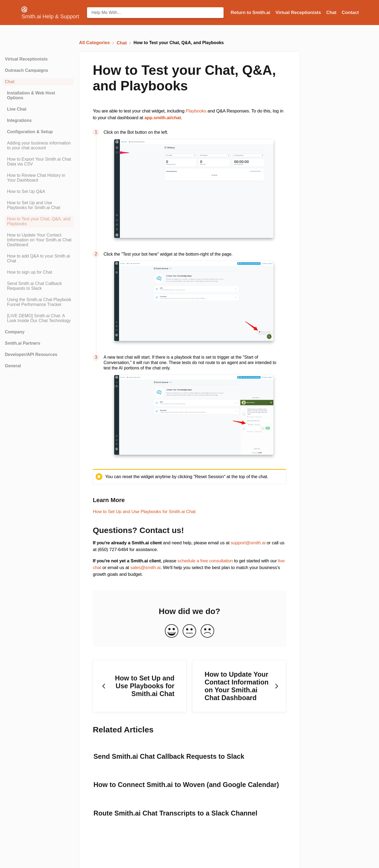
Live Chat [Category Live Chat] (17, 109)
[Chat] (122, 43)
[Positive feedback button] (172, 631)
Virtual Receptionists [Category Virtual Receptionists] (26, 59)
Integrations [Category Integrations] (19, 120)
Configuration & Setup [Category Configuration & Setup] (30, 132)
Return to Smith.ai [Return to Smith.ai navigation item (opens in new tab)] (251, 13)
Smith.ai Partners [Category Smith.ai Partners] (23, 343)
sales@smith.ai (145, 568)
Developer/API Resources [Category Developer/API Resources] (31, 354)
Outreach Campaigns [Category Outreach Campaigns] (27, 70)
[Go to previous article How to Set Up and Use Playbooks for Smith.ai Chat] (140, 686)
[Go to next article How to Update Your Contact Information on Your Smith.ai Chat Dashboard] (239, 686)
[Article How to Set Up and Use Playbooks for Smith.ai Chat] (38, 205)
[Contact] (350, 13)
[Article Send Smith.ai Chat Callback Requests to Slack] (38, 286)
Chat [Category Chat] (10, 82)
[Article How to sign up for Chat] (38, 272)
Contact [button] (350, 13)
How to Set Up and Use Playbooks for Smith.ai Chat (144, 512)
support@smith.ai (248, 543)
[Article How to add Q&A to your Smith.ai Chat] (38, 259)
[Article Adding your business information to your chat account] (38, 146)
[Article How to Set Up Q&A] (38, 192)
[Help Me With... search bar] (155, 13)
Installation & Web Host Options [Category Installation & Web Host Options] (31, 95)
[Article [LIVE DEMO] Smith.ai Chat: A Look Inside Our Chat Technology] (38, 318)
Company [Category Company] (15, 332)
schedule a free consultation (205, 561)
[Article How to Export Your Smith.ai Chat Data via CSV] (38, 162)
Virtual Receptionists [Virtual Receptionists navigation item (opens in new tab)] (299, 13)
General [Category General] (13, 366)
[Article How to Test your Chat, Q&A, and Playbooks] (38, 221)
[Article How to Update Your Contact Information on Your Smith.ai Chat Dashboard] (38, 240)
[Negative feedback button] (207, 631)
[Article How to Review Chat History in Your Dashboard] (38, 178)
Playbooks (196, 111)
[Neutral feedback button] (189, 631)
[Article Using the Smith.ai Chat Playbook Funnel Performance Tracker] (38, 302)
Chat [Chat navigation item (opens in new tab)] (332, 13)
